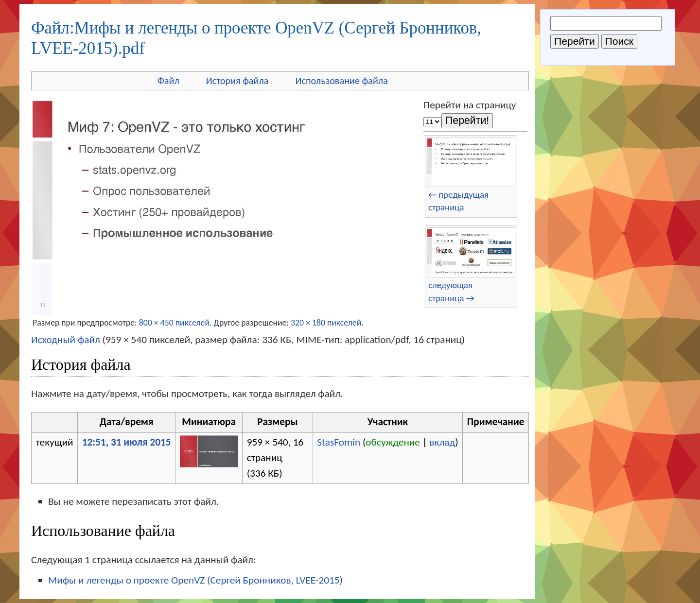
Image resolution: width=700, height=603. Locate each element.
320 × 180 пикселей (326, 323)
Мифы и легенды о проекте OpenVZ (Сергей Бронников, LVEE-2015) (195, 580)
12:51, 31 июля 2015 (127, 442)
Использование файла (342, 81)
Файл (168, 81)
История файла (237, 81)
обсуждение (393, 442)
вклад (442, 442)
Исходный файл (66, 340)
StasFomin (339, 442)
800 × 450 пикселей (174, 323)
